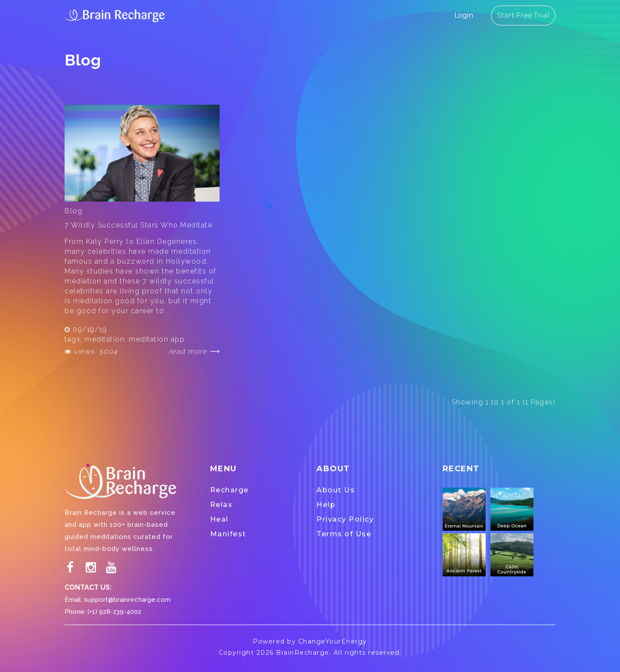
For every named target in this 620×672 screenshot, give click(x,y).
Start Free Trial (523, 15)
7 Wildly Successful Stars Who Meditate (138, 225)
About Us (336, 490)
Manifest (228, 534)
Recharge (229, 490)
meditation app (157, 339)
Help (326, 505)
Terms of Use (344, 534)
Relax (222, 505)
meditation (105, 339)
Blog (73, 211)
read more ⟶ (194, 351)
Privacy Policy (345, 519)
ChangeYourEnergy (333, 641)
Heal (219, 519)
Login (464, 15)
